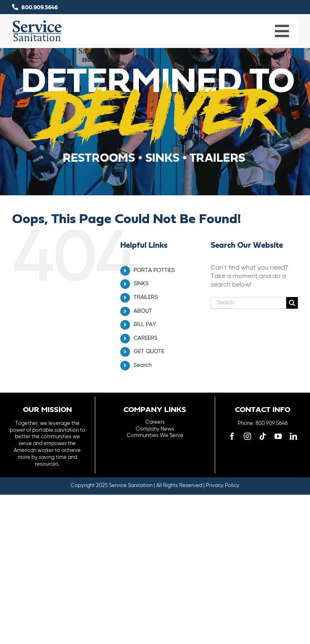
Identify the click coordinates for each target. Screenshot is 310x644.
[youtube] (278, 436)
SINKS (141, 284)
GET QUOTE (149, 351)
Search (143, 365)
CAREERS (146, 338)
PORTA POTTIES (154, 270)
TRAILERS (146, 297)
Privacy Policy (223, 486)
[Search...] (248, 303)
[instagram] (247, 436)
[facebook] (232, 436)
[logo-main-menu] (37, 23)
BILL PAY (145, 324)
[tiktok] (263, 436)
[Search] (292, 303)
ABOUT (143, 311)
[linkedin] (293, 436)
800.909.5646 (40, 8)
